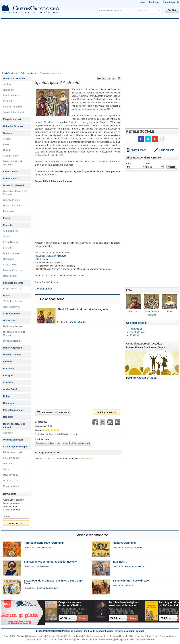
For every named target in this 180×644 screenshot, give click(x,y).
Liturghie (8, 375)
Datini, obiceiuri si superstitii (12, 163)
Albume (139, 347)
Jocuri (6, 469)
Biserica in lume (11, 200)
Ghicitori (7, 464)
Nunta (53, 639)
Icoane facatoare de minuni (14, 425)
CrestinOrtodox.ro (9, 73)
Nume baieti (128, 639)
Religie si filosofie (12, 288)
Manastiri (86, 639)
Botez (60, 639)
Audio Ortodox (11, 389)
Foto (46, 639)
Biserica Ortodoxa (12, 270)
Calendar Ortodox (44, 289)
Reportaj (8, 417)
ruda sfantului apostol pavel (76, 443)
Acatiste (7, 84)
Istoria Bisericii (11, 242)
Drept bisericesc (12, 253)
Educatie (8, 225)
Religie (7, 396)
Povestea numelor (13, 410)
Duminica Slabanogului (47, 588)
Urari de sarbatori (13, 440)
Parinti (7, 218)
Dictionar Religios (12, 341)
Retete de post (11, 178)
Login (142, 2)
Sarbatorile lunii (137, 332)
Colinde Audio (10, 156)
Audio (39, 639)
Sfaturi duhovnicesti (13, 112)
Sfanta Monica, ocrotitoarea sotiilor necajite (50, 562)
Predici (41, 636)
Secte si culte (10, 265)
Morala (7, 236)
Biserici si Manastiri (14, 185)
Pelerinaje (8, 211)
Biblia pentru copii (12, 452)
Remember (9, 403)
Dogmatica (9, 259)
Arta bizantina (10, 231)
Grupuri (162, 347)
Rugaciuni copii (11, 486)
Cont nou (154, 2)
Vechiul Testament (13, 301)
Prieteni (130, 347)
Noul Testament (11, 307)
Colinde (7, 150)
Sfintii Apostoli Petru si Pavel (144, 636)
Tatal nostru (120, 562)
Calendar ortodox (28, 73)
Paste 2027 (10, 636)
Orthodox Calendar (145, 639)
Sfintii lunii (134, 335)
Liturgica (8, 248)
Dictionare (9, 321)
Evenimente (150, 347)
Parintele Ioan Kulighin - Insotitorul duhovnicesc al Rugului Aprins (124, 604)
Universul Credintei (14, 78)
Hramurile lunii (137, 329)
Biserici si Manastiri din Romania (15, 193)
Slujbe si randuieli (12, 107)
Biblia (6, 295)
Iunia (170, 304)
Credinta (8, 382)
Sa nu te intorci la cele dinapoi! (131, 581)
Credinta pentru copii (15, 447)
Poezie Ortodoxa (12, 348)
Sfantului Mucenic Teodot (72, 276)
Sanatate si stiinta (13, 283)
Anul (148, 164)
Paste (6, 144)
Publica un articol (107, 412)
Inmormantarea (106, 639)
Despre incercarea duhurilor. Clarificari (71, 604)
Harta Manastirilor (12, 206)
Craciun (7, 139)
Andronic (133, 304)
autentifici (88, 459)
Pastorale (8, 101)
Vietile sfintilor (78, 322)
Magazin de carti (12, 119)
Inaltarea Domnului (124, 543)
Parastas (69, 639)
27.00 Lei (116, 618)
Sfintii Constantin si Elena (96, 636)
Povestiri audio (11, 475)
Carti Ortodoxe (11, 314)
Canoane (8, 433)
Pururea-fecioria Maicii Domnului (44, 543)
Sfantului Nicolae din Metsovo (51, 256)
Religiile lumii (10, 276)
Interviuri (8, 362)
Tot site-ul (143, 10)
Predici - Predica (12, 95)
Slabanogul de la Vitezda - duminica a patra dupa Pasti (53, 582)
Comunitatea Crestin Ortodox (144, 344)
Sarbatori (8, 133)
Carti (78, 639)
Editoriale (8, 368)
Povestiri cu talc (12, 355)
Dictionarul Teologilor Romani (14, 333)
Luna (129, 164)
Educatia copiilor (12, 458)
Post (95, 639)
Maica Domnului (44, 548)
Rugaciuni (8, 90)
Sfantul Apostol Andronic (48, 443)
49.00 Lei (66, 618)
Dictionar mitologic (13, 326)
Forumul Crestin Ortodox (141, 378)
